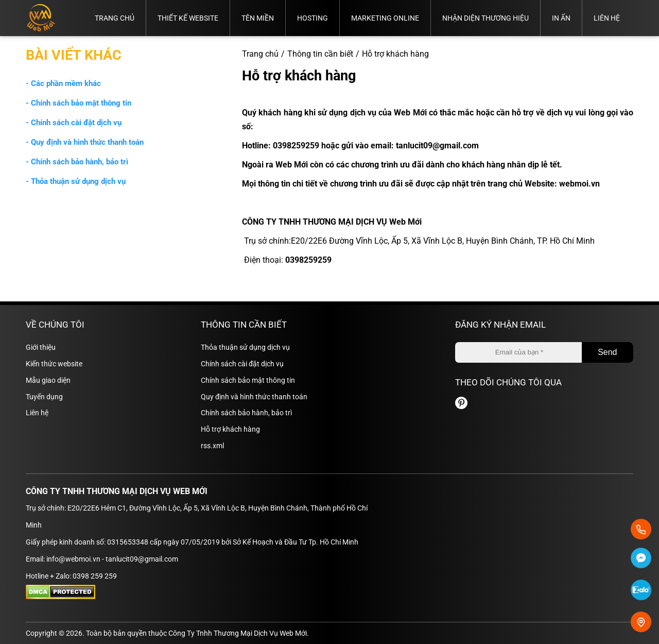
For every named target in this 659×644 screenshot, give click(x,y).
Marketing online (385, 18)
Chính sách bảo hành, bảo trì (246, 413)
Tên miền (258, 18)
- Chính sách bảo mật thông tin (79, 103)
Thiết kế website (188, 18)
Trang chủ (115, 18)
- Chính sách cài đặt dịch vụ (74, 123)
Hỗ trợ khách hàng (230, 429)
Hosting (313, 18)
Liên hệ (607, 18)
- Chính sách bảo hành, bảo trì (77, 162)
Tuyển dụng (44, 397)
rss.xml (212, 446)
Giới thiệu (41, 347)
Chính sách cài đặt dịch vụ (242, 364)
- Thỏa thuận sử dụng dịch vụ (76, 181)
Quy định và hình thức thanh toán (254, 397)
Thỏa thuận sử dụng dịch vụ (245, 347)
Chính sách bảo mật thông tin (248, 380)
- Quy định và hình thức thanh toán (85, 142)
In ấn (561, 18)
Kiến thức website (54, 364)
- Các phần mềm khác (63, 83)
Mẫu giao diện (48, 380)
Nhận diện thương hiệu (485, 18)
